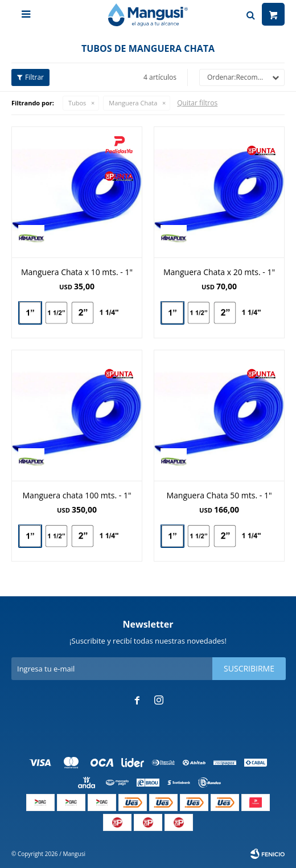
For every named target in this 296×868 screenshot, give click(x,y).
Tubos (77, 103)
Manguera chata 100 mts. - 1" (77, 495)
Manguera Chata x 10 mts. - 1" (77, 272)
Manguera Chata (133, 103)
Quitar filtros (197, 103)
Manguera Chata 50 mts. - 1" (219, 495)
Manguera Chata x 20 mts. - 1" (219, 272)
